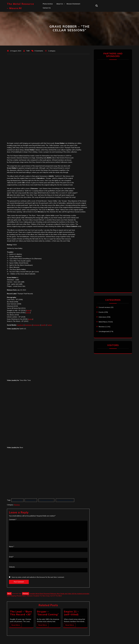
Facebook (20, 325)
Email (11, 557)
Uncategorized (104, 331)
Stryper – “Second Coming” (48, 613)
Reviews (17, 505)
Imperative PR (31, 500)
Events (101, 312)
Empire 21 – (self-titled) (71, 613)
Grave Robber (17, 500)
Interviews (102, 317)
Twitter (49, 325)
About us (60, 4)
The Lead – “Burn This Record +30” (21, 613)
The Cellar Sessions (46, 500)
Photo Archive (48, 4)
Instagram (36, 325)
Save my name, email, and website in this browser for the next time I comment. (38, 577)
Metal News (103, 322)
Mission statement (73, 4)
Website (12, 567)
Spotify (43, 325)
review (29, 310)
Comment (13, 520)
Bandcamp (28, 325)
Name (12, 547)
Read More (16, 625)
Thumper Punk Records (65, 500)
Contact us (47, 8)
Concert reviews (104, 307)
